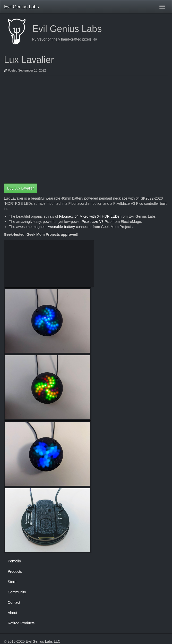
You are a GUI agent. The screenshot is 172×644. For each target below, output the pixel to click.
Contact (14, 602)
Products (15, 571)
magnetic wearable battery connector (62, 227)
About (12, 613)
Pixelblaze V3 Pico (97, 222)
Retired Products (21, 623)
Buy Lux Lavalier (21, 188)
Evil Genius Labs (21, 7)
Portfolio (14, 561)
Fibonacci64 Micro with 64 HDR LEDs (89, 216)
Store (12, 582)
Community (17, 592)
